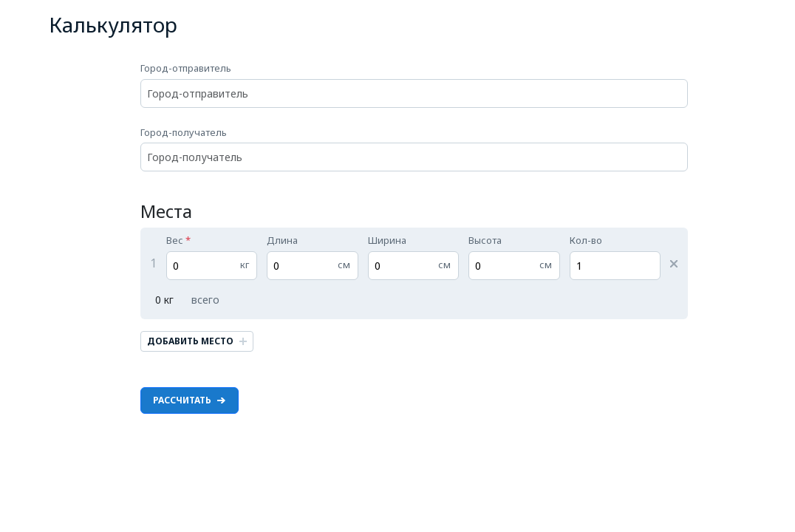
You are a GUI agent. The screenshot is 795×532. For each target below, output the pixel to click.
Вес (212, 257)
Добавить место (197, 341)
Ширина (414, 257)
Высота (514, 257)
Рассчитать (190, 400)
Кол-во (615, 257)
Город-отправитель (414, 85)
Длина (313, 257)
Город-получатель (414, 149)
